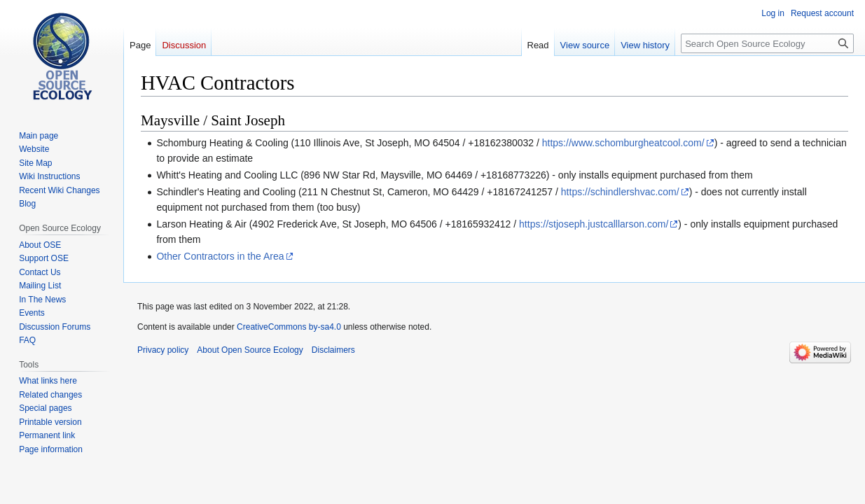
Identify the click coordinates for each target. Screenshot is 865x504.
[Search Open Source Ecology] (767, 43)
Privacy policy (163, 350)
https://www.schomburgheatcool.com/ (623, 143)
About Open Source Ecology (250, 350)
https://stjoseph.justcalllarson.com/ (594, 224)
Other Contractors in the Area (220, 256)
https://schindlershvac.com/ (620, 192)
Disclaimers (333, 350)
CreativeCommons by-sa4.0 (289, 327)
